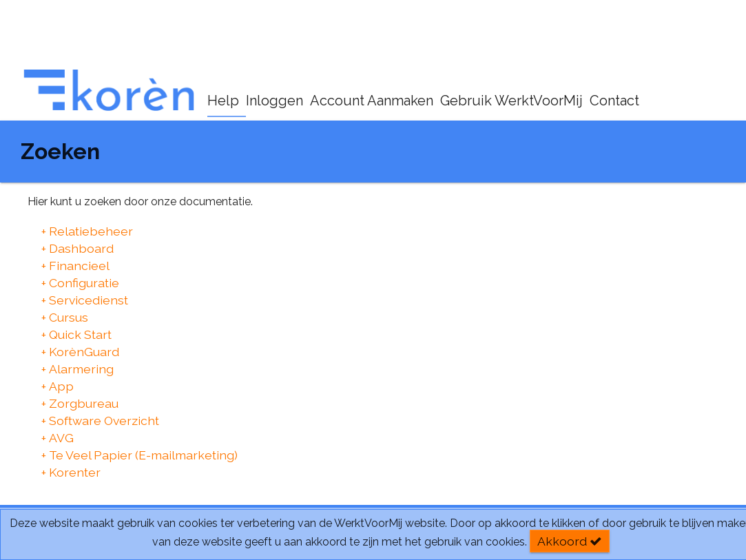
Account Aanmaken (372, 101)
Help (223, 101)
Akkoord (570, 541)
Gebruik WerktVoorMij (511, 101)
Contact (614, 101)
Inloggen (274, 101)
